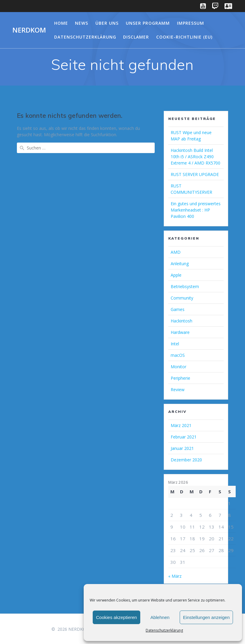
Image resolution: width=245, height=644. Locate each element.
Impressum (191, 23)
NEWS (82, 23)
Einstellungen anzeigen (206, 617)
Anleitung (180, 264)
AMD (176, 252)
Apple (176, 275)
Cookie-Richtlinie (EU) (184, 37)
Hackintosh (181, 321)
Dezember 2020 (186, 460)
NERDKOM (29, 30)
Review (178, 390)
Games (178, 309)
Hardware (180, 332)
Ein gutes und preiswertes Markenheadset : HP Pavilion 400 (196, 210)
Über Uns (107, 23)
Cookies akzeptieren (116, 617)
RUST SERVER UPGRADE (195, 174)
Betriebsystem (185, 286)
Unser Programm (148, 23)
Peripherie (180, 378)
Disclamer (136, 37)
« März (175, 576)
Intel (175, 344)
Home (61, 23)
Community (182, 298)
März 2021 (181, 425)
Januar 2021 (182, 448)
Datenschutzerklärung (164, 630)
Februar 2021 (184, 437)
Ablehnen (160, 617)
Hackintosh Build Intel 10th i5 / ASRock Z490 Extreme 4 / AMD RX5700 (195, 157)
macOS (178, 355)
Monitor (178, 367)
